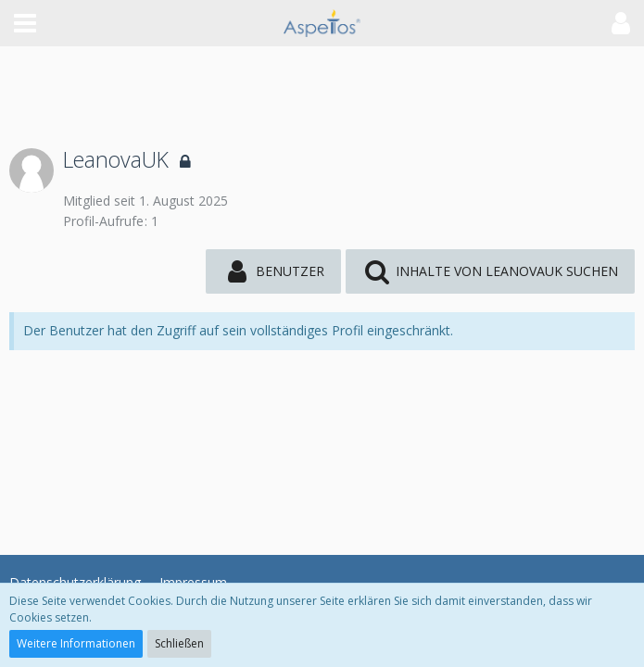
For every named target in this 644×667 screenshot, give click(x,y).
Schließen (179, 643)
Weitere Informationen (76, 643)
